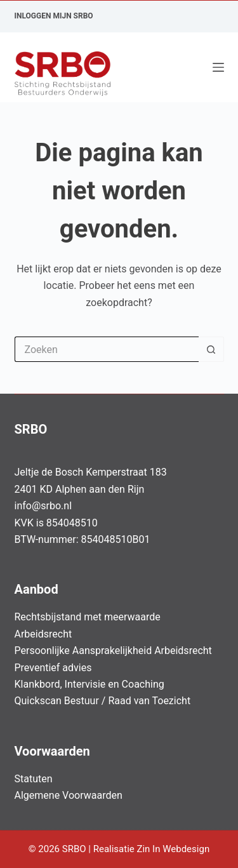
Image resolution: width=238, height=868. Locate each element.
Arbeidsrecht (43, 634)
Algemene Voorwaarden (69, 795)
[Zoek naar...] (107, 349)
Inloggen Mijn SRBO (54, 16)
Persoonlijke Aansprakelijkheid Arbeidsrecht (113, 651)
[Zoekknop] (211, 349)
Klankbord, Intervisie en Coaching (89, 684)
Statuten (34, 779)
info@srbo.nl (43, 506)
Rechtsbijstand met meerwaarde (88, 617)
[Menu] (218, 67)
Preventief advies (53, 668)
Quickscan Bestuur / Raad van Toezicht (103, 701)
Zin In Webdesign (174, 849)
